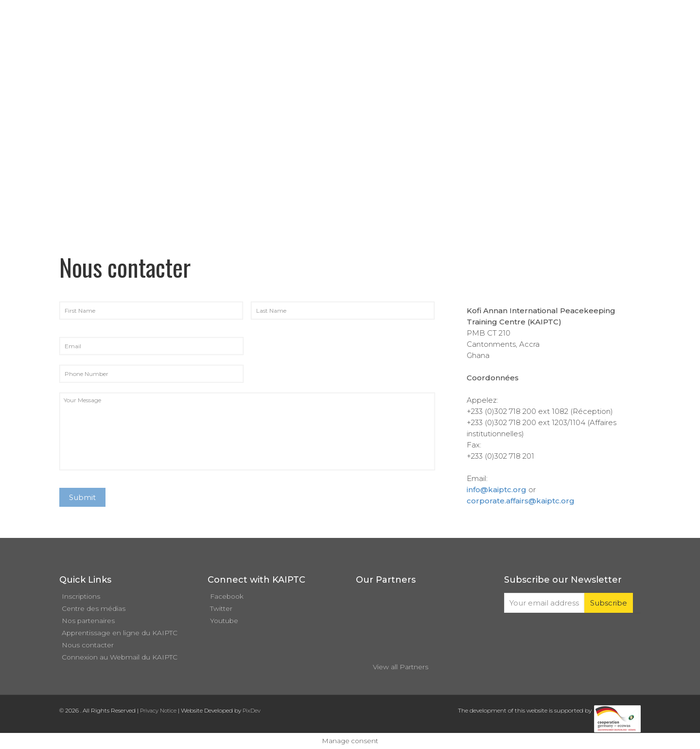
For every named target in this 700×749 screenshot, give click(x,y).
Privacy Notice (158, 711)
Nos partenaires (88, 621)
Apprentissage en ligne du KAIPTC (120, 633)
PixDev (252, 711)
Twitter (221, 608)
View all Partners (401, 667)
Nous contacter (88, 645)
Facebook (227, 596)
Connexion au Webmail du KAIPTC (120, 657)
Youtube (224, 621)
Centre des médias (94, 608)
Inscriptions (81, 596)
